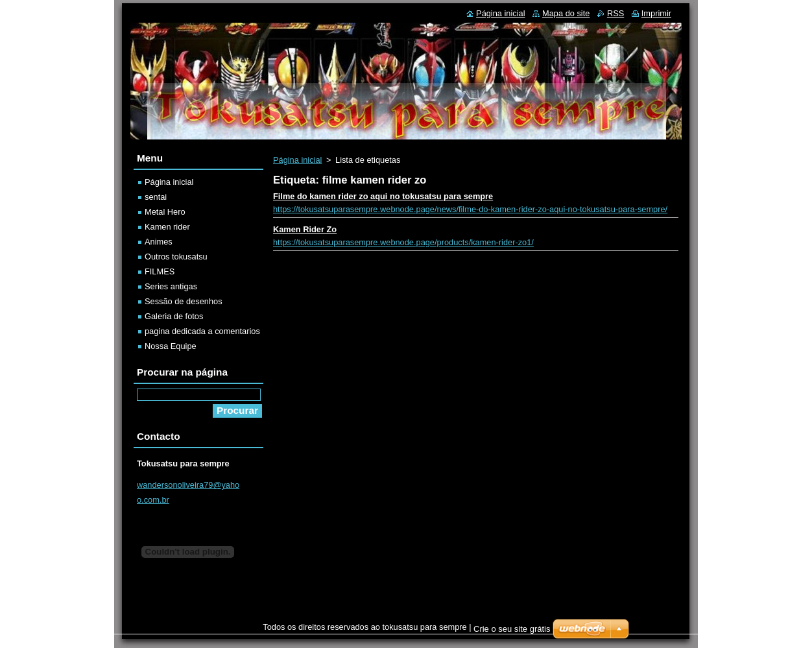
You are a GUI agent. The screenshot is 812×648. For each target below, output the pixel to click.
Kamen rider (167, 227)
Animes (159, 242)
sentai (156, 197)
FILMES (160, 271)
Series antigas (171, 286)
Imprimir (656, 13)
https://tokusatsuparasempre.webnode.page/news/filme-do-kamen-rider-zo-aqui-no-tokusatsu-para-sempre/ (470, 209)
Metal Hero (165, 212)
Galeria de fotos (174, 316)
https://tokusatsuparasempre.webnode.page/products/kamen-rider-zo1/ (403, 242)
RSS (615, 13)
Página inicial (297, 160)
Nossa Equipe (171, 346)
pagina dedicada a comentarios (202, 331)
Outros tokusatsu (176, 257)
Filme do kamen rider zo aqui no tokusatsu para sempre (383, 196)
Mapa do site (566, 13)
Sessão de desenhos (184, 301)
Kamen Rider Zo (305, 229)
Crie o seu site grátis (512, 629)
